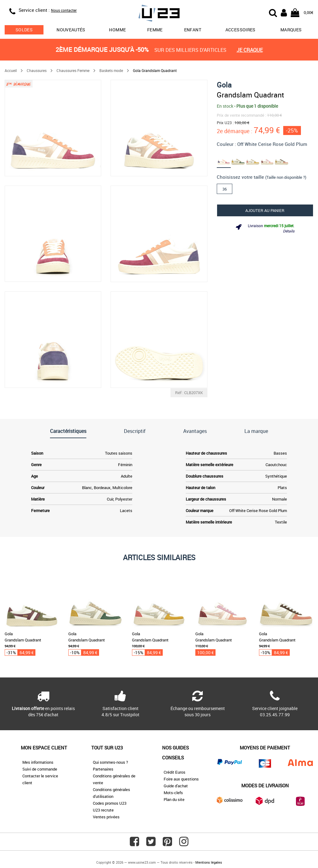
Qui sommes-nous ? (110, 762)
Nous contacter (64, 10)
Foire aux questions (181, 779)
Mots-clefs (173, 793)
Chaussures (37, 70)
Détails (289, 231)
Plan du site (174, 799)
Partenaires (103, 769)
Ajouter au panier (265, 210)
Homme (117, 30)
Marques (291, 30)
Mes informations (38, 762)
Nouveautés (71, 30)
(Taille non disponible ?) (286, 177)
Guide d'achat (176, 786)
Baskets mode (111, 70)
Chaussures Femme (73, 70)
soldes (24, 30)
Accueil (11, 70)
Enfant (193, 30)
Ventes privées (106, 817)
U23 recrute (103, 810)
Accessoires (241, 30)
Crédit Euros (175, 772)
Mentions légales (209, 862)
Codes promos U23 (110, 803)
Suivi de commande (40, 769)
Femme (155, 30)
